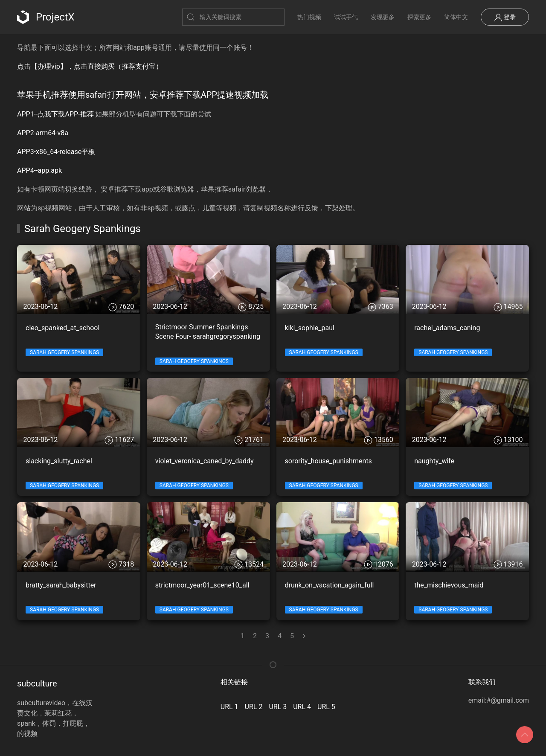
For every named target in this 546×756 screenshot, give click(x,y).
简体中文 (456, 17)
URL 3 (278, 707)
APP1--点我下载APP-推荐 (55, 114)
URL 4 (302, 707)
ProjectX (46, 17)
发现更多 (383, 17)
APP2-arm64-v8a (43, 133)
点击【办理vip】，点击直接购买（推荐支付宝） (90, 66)
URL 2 (254, 707)
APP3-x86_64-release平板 (56, 152)
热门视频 (309, 17)
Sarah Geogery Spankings (64, 352)
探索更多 (419, 17)
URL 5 (326, 707)
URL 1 (229, 707)
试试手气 (346, 17)
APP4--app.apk (39, 170)
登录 (505, 17)
